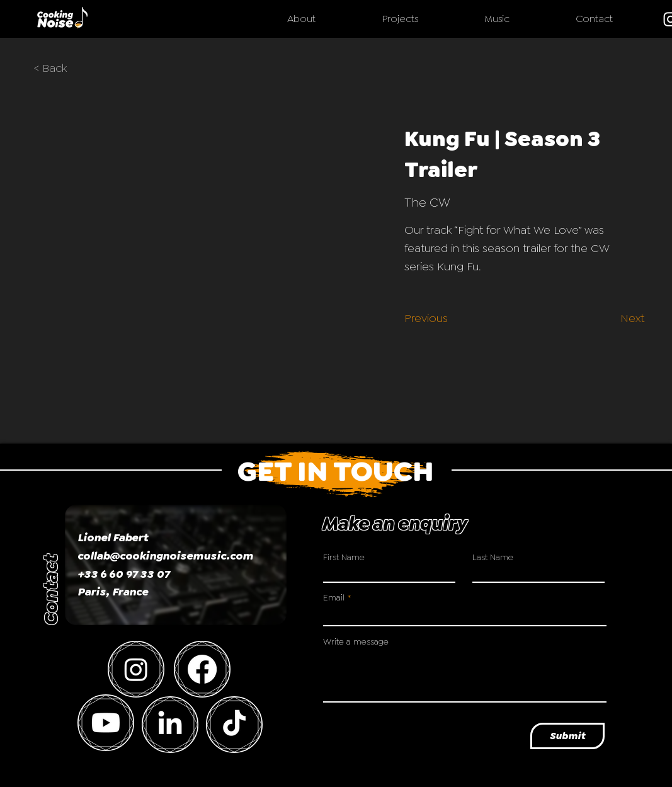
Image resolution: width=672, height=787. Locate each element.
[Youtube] (106, 723)
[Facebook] (202, 669)
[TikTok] (234, 725)
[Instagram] (136, 669)
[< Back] (59, 69)
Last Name (493, 557)
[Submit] (567, 736)
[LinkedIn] (170, 725)
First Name (344, 557)
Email (334, 597)
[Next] (625, 318)
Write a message (356, 641)
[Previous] (430, 318)
